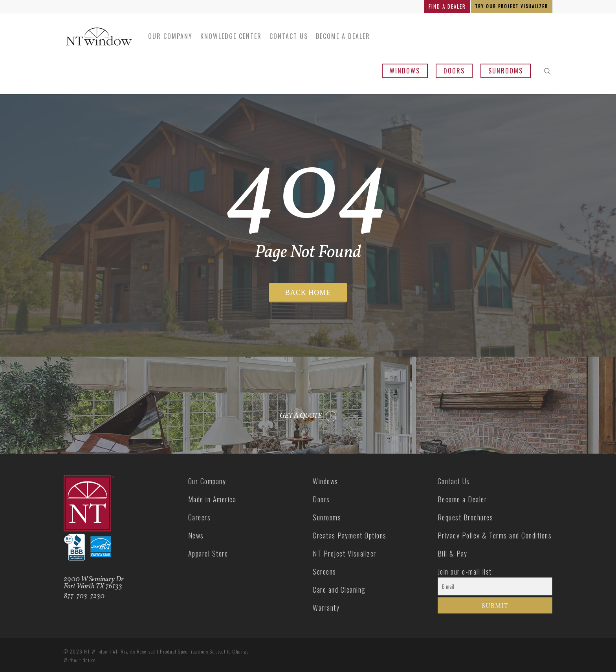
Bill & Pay (453, 553)
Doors (454, 71)
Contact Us (289, 36)
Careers (200, 517)
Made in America (212, 499)
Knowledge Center (231, 36)
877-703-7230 (84, 596)
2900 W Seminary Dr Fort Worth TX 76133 (94, 583)
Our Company (170, 36)
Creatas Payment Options (350, 535)
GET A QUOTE (301, 416)
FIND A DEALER (447, 6)
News (196, 535)
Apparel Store (208, 553)
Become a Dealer (343, 36)
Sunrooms (506, 71)
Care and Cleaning (339, 590)
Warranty (326, 608)
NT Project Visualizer (345, 553)
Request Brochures (466, 517)
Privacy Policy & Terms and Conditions (495, 535)
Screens (324, 571)
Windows (405, 71)
